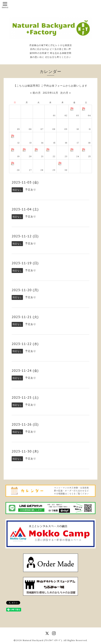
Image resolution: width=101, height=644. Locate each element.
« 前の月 (35, 93)
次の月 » (66, 93)
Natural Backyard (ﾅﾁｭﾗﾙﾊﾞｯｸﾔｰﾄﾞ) (42, 640)
